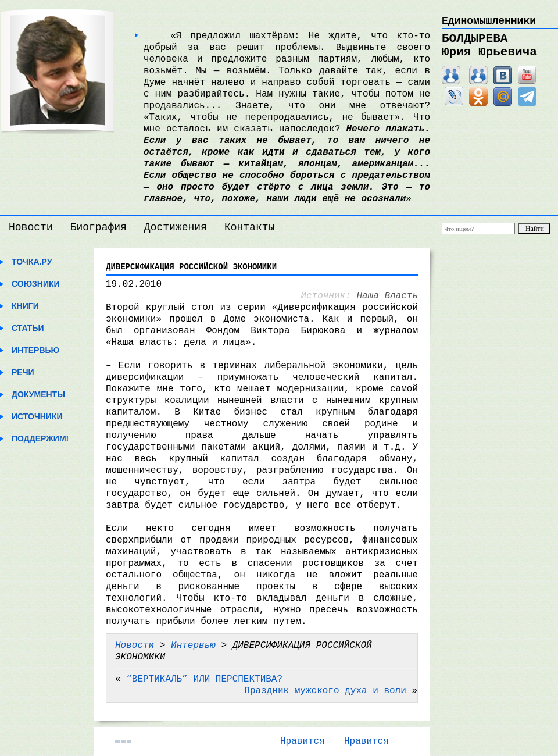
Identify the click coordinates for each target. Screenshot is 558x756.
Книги (25, 306)
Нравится (303, 741)
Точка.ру (32, 262)
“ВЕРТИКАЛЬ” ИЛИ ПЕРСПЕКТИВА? (204, 679)
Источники (37, 416)
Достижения (176, 227)
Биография (99, 227)
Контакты (249, 227)
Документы (38, 394)
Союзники (36, 284)
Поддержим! (40, 438)
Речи (23, 372)
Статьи (28, 328)
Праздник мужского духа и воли (325, 691)
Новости (31, 227)
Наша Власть (387, 296)
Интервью (35, 350)
